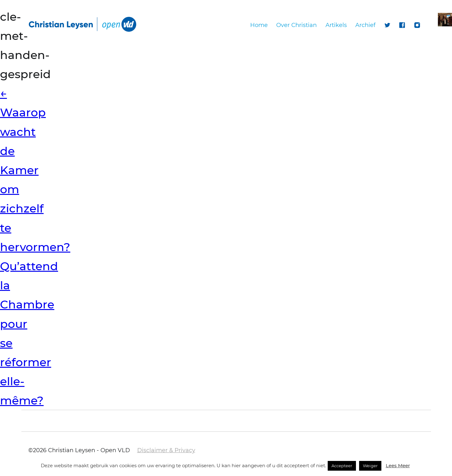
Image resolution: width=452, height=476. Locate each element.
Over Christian (296, 25)
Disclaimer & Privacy (166, 450)
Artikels (336, 25)
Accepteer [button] (342, 466)
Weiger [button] (370, 466)
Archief (365, 25)
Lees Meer (398, 465)
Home (259, 25)
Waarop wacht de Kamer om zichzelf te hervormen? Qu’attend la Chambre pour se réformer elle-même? (35, 247)
